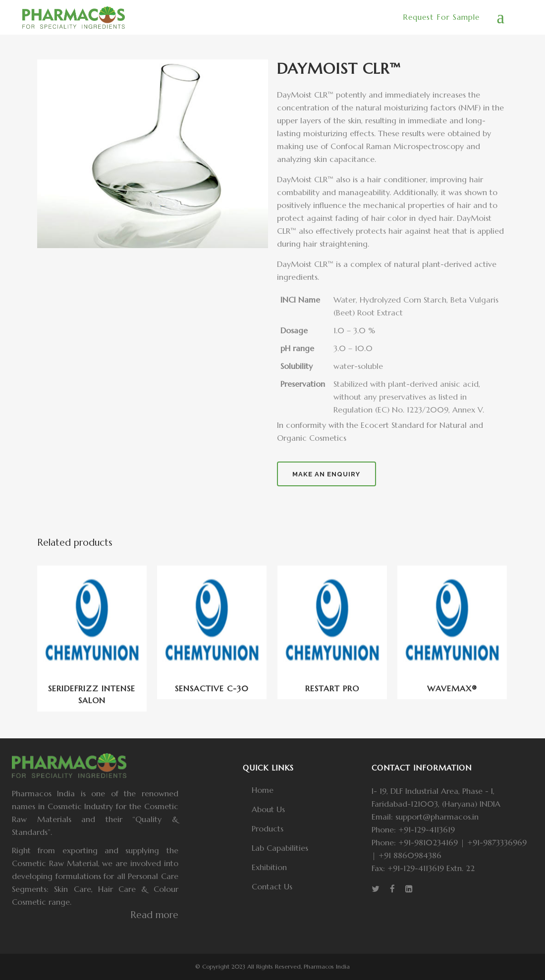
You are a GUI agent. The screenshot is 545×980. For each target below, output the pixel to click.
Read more (154, 915)
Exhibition (269, 867)
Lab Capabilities (280, 848)
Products (268, 828)
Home (263, 790)
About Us (268, 809)
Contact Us (272, 886)
